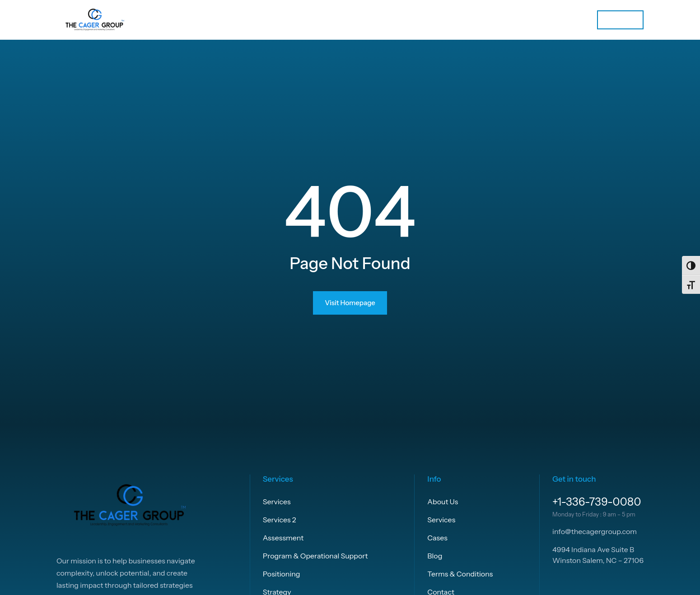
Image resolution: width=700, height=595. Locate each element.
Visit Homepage (350, 303)
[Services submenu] (541, 20)
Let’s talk (620, 20)
